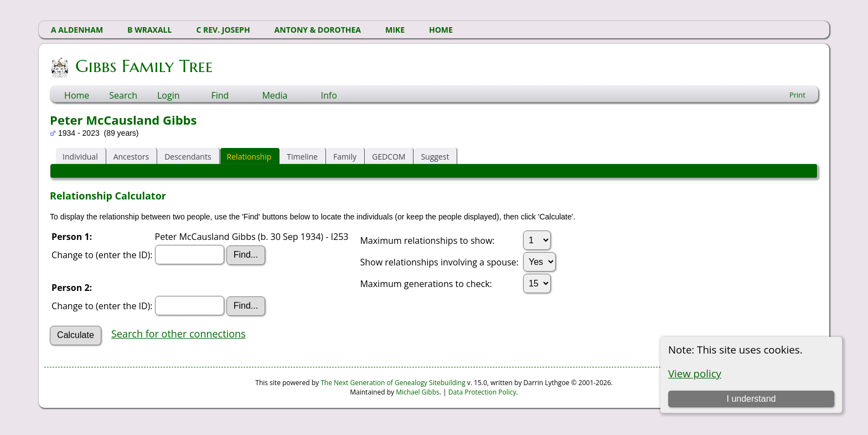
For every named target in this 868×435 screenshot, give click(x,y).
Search (123, 95)
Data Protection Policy (482, 392)
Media (275, 95)
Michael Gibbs (418, 392)
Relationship (249, 157)
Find (220, 95)
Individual (80, 157)
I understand (751, 399)
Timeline (302, 157)
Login (169, 95)
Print (797, 95)
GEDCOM (389, 157)
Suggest (435, 157)
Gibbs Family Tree (143, 66)
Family (345, 157)
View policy (695, 373)
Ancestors (131, 157)
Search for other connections (179, 334)
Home (77, 95)
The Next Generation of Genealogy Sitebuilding (393, 383)
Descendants (188, 157)
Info (329, 95)
